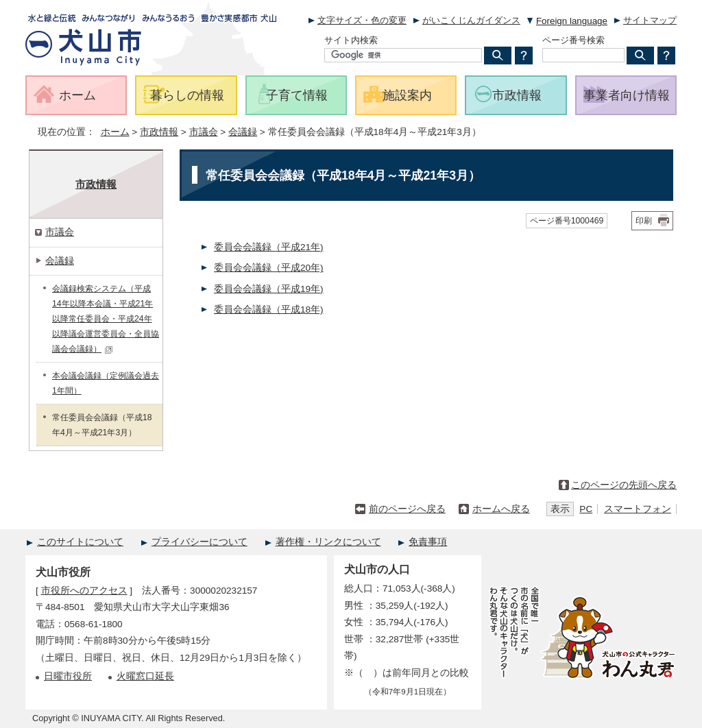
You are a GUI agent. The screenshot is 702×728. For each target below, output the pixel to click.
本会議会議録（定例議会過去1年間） (106, 383)
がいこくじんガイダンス (471, 20)
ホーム (115, 132)
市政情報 (159, 132)
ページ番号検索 (573, 40)
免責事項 (428, 542)
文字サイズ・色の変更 (362, 20)
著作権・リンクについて (328, 542)
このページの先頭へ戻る (624, 485)
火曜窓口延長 (145, 676)
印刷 (644, 221)
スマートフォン (638, 509)
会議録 (243, 132)
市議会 (204, 132)
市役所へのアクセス (84, 591)
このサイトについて (80, 542)
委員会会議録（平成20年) (269, 268)
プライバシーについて (199, 542)
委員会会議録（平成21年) (269, 247)
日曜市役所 (68, 676)
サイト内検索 (351, 40)
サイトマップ (650, 20)
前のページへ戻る (407, 509)
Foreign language (572, 21)
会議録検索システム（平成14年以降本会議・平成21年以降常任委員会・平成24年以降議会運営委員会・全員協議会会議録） (106, 319)
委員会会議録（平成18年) (269, 310)
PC (586, 509)
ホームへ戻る (501, 509)
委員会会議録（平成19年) (269, 289)
